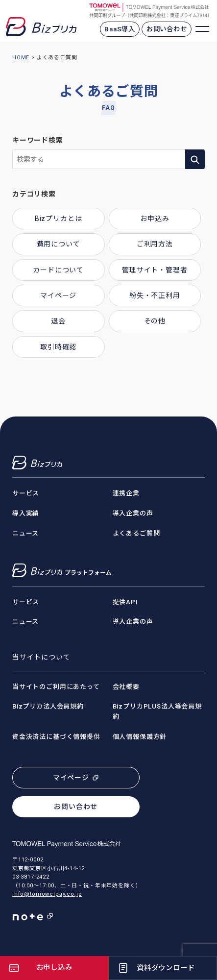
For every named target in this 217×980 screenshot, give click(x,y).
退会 (58, 321)
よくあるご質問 (136, 533)
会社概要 (126, 687)
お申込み (155, 219)
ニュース (25, 533)
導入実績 (26, 513)
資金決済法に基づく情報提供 (56, 737)
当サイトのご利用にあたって (56, 687)
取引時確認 (58, 347)
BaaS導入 (120, 29)
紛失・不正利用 (155, 295)
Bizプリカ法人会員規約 (48, 706)
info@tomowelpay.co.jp (47, 894)
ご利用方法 (155, 244)
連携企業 (126, 493)
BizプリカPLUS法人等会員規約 (157, 711)
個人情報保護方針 (140, 737)
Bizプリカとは (59, 219)
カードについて (58, 270)
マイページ (58, 295)
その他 (155, 321)
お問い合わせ (167, 29)
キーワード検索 (38, 140)
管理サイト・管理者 (155, 270)
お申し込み (54, 968)
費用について (59, 244)
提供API (125, 602)
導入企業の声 (133, 513)
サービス (26, 493)
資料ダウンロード (166, 968)
